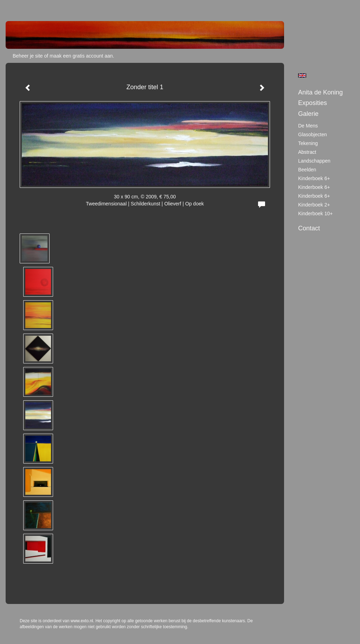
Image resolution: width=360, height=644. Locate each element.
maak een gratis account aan (81, 56)
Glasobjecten (313, 134)
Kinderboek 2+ (314, 205)
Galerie (308, 114)
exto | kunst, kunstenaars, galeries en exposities (25, 7)
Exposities (313, 103)
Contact (309, 228)
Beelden (307, 170)
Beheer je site (28, 56)
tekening (308, 143)
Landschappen (314, 161)
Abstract (307, 152)
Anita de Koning (320, 92)
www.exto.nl (82, 621)
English (302, 75)
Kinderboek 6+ (314, 178)
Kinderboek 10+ (315, 213)
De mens (308, 126)
